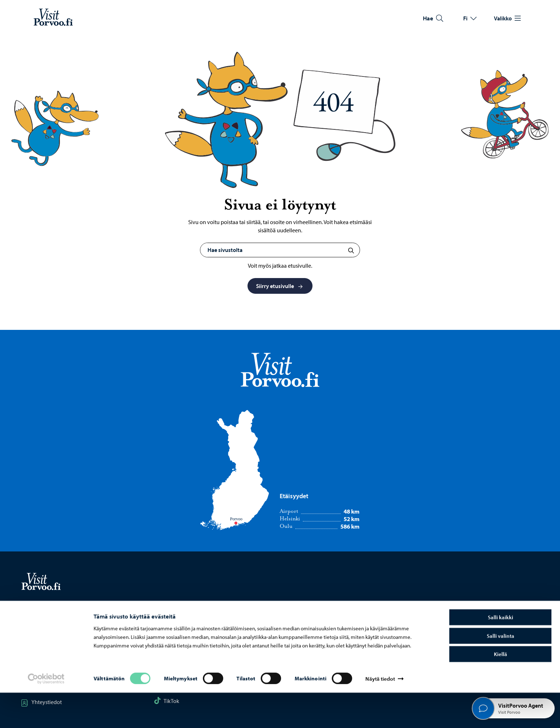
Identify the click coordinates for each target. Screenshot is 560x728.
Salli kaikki (501, 652)
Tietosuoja (437, 632)
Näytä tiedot (380, 714)
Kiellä (501, 689)
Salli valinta (501, 671)
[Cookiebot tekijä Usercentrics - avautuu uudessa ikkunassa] (46, 714)
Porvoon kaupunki (315, 632)
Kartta (35, 632)
